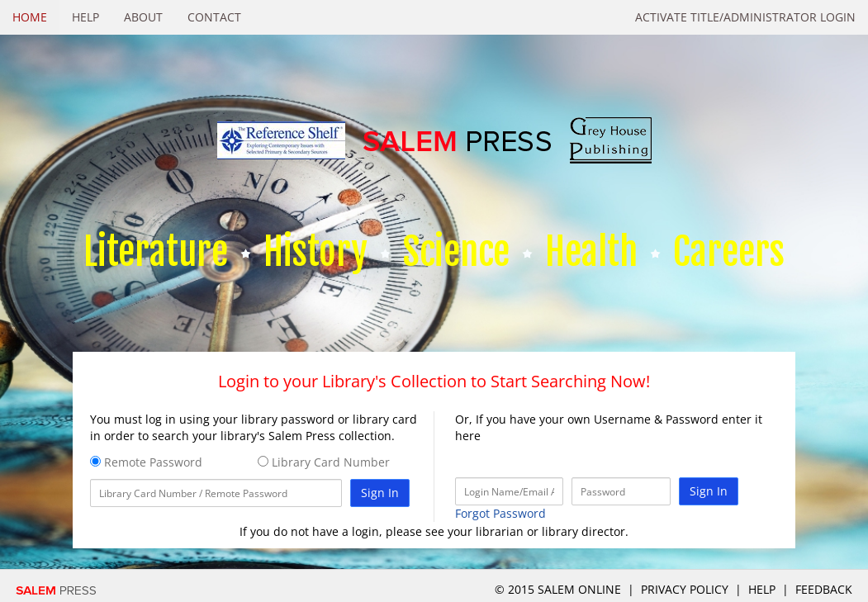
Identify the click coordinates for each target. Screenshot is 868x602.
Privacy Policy (685, 589)
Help (85, 17)
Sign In (380, 493)
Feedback (824, 589)
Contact (214, 17)
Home (30, 17)
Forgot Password (500, 513)
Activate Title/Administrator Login (745, 17)
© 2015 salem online (560, 589)
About (143, 17)
